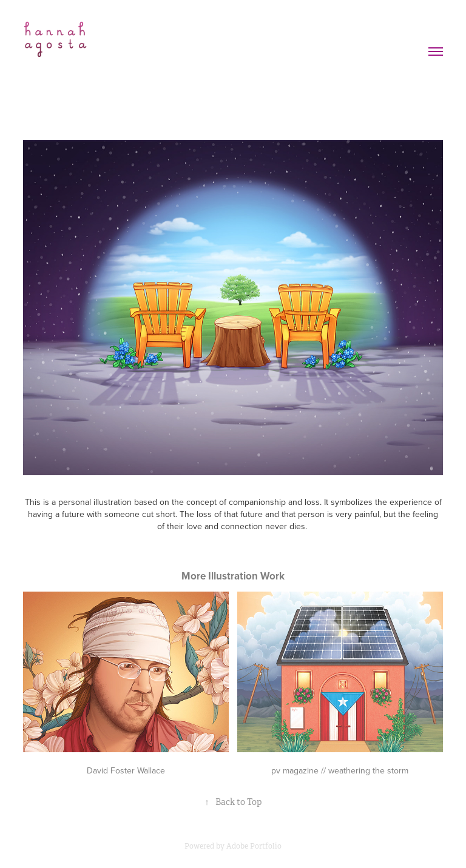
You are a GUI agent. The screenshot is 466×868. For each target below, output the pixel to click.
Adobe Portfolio (254, 846)
